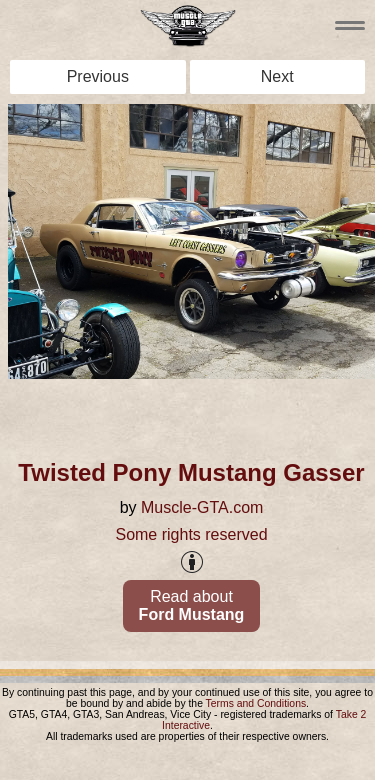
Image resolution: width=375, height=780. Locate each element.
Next (277, 76)
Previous (98, 76)
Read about (192, 605)
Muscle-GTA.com (202, 507)
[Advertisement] (192, 412)
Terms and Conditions (256, 703)
